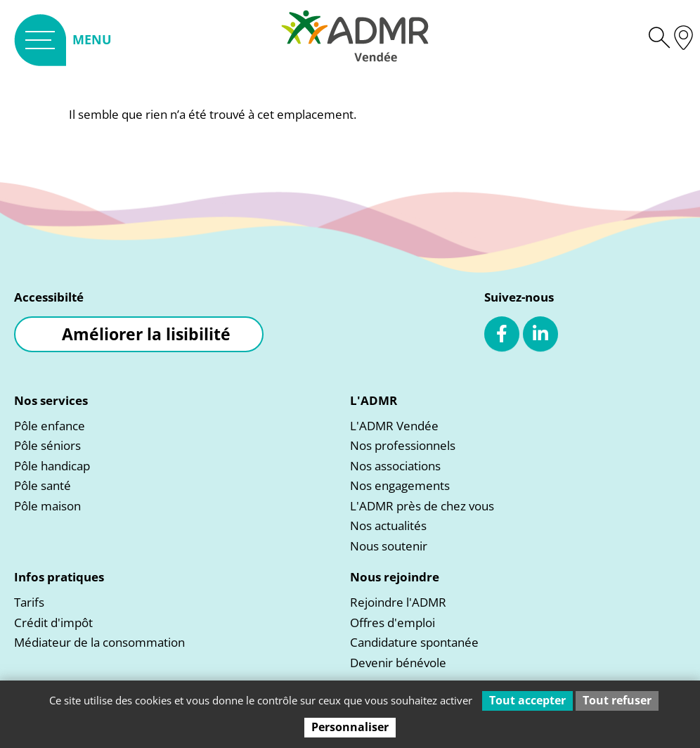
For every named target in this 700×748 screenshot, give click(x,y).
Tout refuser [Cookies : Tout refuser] (617, 700)
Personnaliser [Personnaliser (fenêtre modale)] (350, 727)
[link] (63, 40)
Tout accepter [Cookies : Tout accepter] (527, 700)
